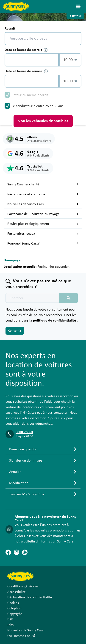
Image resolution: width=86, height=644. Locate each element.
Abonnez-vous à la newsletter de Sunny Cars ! (46, 518)
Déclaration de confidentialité (30, 597)
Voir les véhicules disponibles (43, 121)
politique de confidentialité (55, 320)
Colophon (14, 608)
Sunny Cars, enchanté (43, 184)
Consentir (15, 331)
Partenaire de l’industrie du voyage (43, 214)
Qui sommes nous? (21, 636)
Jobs (10, 625)
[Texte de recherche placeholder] (32, 298)
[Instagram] (17, 552)
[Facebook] (8, 552)
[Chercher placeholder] (69, 298)
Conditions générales (23, 586)
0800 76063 (24, 432)
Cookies (13, 603)
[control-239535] (32, 60)
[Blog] (25, 552)
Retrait (10, 28)
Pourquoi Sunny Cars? (43, 243)
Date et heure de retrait (26, 50)
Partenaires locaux (43, 234)
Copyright (15, 614)
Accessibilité (17, 592)
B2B (10, 619)
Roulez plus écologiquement (43, 224)
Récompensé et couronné (43, 194)
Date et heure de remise (26, 71)
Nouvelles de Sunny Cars (43, 204)
